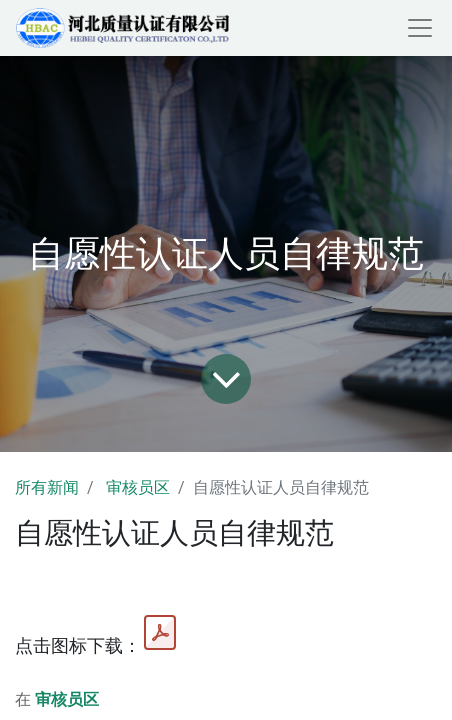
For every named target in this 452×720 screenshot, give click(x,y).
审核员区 (138, 487)
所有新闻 (47, 487)
